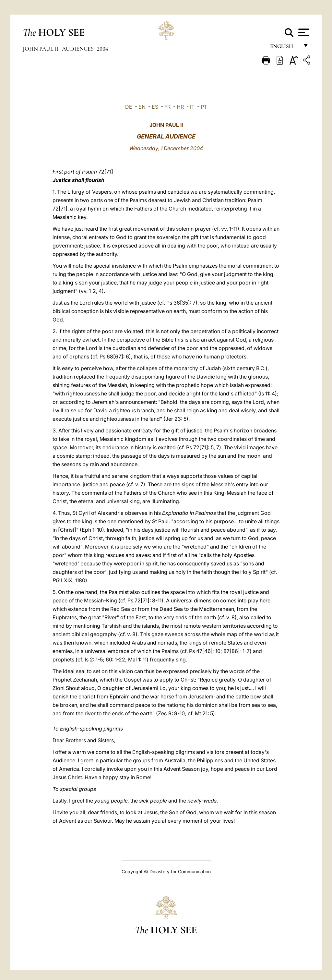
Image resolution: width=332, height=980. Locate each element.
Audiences (78, 49)
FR (167, 107)
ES (155, 107)
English (285, 48)
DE (129, 107)
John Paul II (41, 49)
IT (192, 107)
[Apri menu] (303, 32)
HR (180, 107)
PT (204, 107)
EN (142, 107)
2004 (102, 49)
